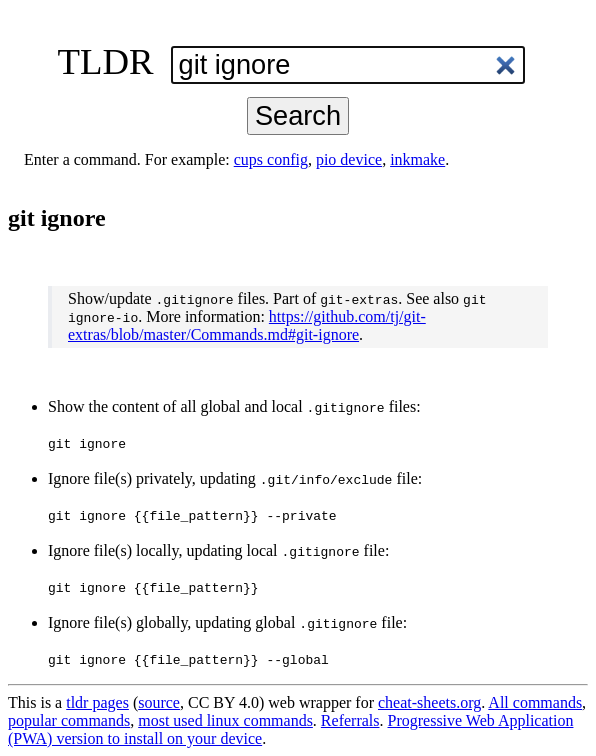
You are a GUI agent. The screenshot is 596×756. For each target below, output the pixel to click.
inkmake (417, 159)
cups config (271, 159)
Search (298, 115)
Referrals (350, 720)
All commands (535, 702)
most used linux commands (225, 720)
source (159, 702)
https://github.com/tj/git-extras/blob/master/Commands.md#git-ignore (247, 325)
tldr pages (97, 702)
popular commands (69, 720)
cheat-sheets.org (429, 702)
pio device (349, 159)
